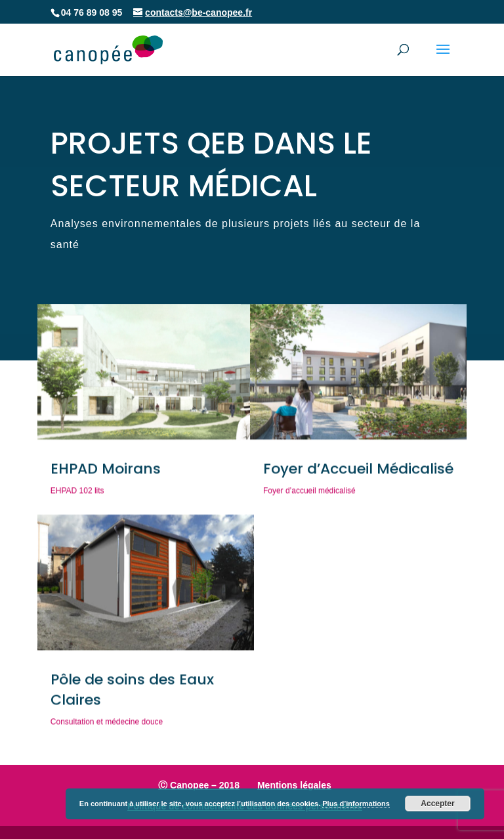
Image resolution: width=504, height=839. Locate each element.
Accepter (437, 804)
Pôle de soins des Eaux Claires (132, 693)
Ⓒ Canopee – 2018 (199, 785)
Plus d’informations (356, 804)
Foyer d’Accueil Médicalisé (358, 472)
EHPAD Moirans (106, 472)
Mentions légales (294, 785)
